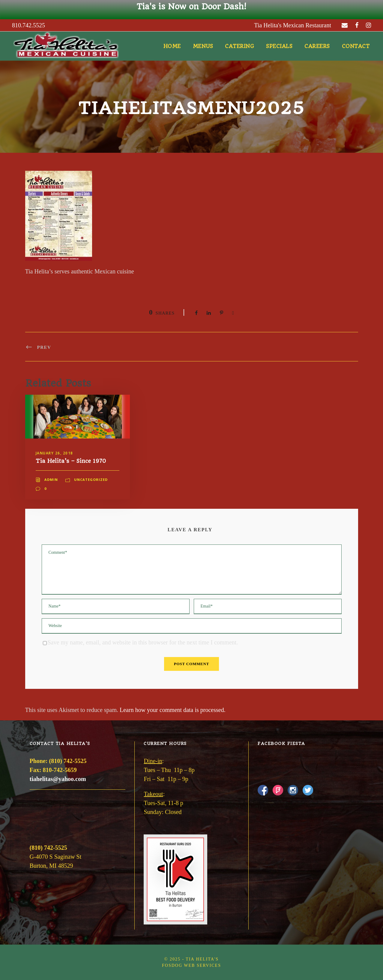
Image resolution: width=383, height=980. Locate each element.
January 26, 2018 (54, 453)
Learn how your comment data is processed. (173, 710)
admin (51, 479)
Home (172, 46)
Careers (317, 46)
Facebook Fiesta (281, 743)
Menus (203, 46)
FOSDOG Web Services (191, 965)
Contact (356, 46)
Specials (279, 46)
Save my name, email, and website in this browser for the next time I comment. (143, 642)
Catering (239, 46)
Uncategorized (91, 479)
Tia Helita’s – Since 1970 (71, 461)
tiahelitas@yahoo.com (58, 779)
